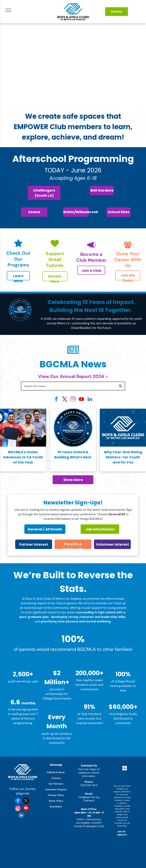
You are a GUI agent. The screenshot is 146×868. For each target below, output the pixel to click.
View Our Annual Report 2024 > (73, 376)
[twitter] (65, 400)
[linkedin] (90, 400)
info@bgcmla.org (89, 797)
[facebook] (56, 400)
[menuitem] (56, 772)
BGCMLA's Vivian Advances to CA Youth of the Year (23, 457)
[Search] (73, 386)
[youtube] (81, 400)
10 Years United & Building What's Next (73, 455)
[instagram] (73, 400)
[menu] (8, 10)
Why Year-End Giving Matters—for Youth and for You (123, 457)
